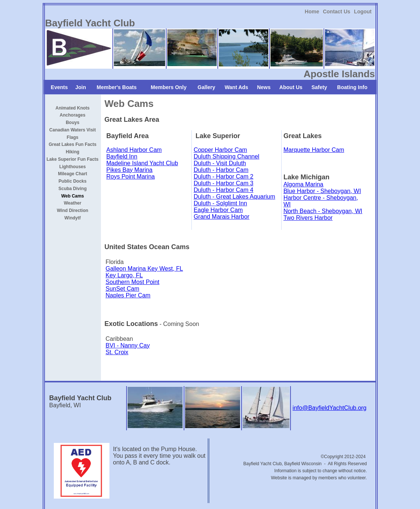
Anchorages (73, 115)
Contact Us (337, 12)
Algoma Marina (303, 184)
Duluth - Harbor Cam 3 (224, 183)
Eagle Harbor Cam (218, 210)
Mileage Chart (73, 174)
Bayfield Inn (122, 156)
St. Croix (117, 352)
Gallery (206, 87)
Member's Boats (117, 87)
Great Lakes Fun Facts (73, 144)
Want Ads (236, 87)
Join (81, 87)
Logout (363, 12)
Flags (73, 137)
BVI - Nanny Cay (128, 345)
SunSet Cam (123, 289)
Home (312, 12)
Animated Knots (73, 108)
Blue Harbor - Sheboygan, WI (322, 191)
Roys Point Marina (131, 177)
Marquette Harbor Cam (314, 150)
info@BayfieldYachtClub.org (330, 408)
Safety (319, 87)
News (264, 87)
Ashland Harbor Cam (134, 150)
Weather (73, 203)
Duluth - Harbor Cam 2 (224, 177)
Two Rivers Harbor (308, 218)
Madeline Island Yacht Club (142, 163)
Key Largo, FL (124, 275)
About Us (291, 87)
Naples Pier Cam (128, 295)
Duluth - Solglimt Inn (220, 203)
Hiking (73, 152)
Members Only (168, 87)
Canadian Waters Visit (73, 130)
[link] (312, 11)
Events (59, 87)
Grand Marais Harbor (222, 217)
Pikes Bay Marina (130, 170)
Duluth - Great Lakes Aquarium (234, 197)
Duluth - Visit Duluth (220, 163)
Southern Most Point (133, 282)
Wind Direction (73, 211)
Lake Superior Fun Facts (73, 159)
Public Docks (73, 181)
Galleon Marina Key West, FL (145, 269)
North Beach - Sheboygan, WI (323, 211)
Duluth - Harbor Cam (221, 170)
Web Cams (73, 196)
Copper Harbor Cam (220, 150)
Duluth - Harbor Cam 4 (224, 190)
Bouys (73, 123)
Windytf (73, 218)
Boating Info (352, 87)
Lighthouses (73, 166)
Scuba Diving (73, 189)
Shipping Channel (236, 156)
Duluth (203, 156)
